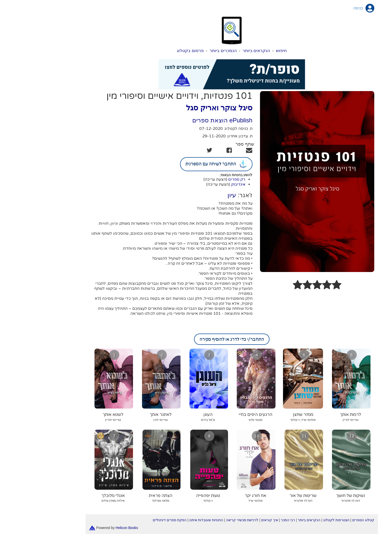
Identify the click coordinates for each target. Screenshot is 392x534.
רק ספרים (201, 179)
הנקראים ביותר (221, 51)
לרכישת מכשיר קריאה (206, 520)
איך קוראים (234, 520)
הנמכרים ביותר (187, 51)
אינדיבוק (202, 184)
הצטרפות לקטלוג (301, 520)
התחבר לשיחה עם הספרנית (180, 164)
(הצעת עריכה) (180, 179)
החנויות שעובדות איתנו (170, 520)
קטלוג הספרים (327, 520)
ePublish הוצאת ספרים (186, 120)
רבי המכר (252, 520)
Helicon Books (91, 527)
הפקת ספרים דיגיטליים (134, 520)
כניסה (322, 8)
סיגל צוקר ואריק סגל (183, 108)
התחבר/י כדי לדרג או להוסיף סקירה (196, 339)
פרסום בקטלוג (154, 51)
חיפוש (246, 51)
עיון (196, 195)
